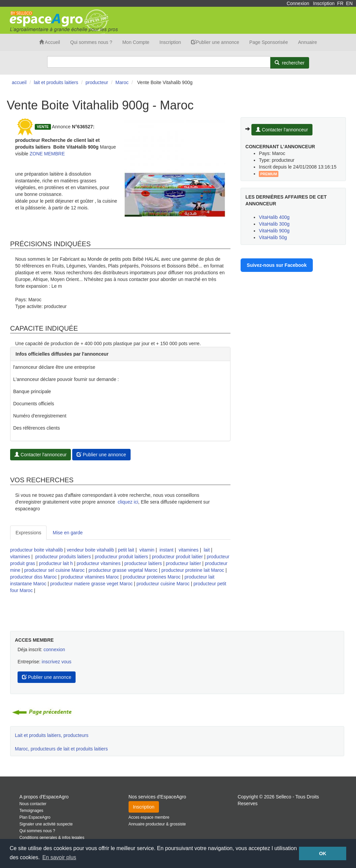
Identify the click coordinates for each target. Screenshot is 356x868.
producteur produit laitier (177, 557)
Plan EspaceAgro (35, 817)
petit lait (126, 550)
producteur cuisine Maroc (163, 584)
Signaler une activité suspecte (46, 824)
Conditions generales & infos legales (52, 838)
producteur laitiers (143, 563)
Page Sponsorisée (269, 42)
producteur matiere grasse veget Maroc (91, 584)
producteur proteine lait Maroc (193, 570)
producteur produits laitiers (63, 557)
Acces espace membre (149, 817)
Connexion (298, 3)
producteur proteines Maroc (152, 577)
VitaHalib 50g (273, 237)
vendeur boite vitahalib (90, 550)
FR (340, 3)
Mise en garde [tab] (68, 533)
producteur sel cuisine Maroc (54, 570)
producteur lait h (56, 563)
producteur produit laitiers (121, 557)
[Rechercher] (290, 63)
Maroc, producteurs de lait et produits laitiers (61, 749)
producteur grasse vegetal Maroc (123, 570)
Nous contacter (33, 804)
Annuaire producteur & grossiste (157, 824)
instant (167, 550)
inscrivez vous (57, 662)
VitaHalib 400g (274, 217)
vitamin (147, 550)
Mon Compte (136, 42)
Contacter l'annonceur (40, 455)
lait (207, 550)
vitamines (188, 550)
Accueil (50, 42)
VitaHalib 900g (274, 231)
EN (349, 3)
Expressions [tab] (28, 533)
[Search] (159, 62)
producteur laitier (183, 563)
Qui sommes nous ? (91, 42)
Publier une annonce (215, 42)
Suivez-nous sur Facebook (277, 265)
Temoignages (32, 811)
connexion (54, 649)
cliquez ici (128, 502)
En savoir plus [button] (59, 857)
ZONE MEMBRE (47, 154)
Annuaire (307, 42)
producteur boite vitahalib (36, 550)
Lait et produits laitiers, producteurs (52, 735)
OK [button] (323, 853)
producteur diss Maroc (34, 577)
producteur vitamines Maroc (90, 577)
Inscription (324, 3)
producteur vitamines (99, 563)
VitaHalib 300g (274, 224)
